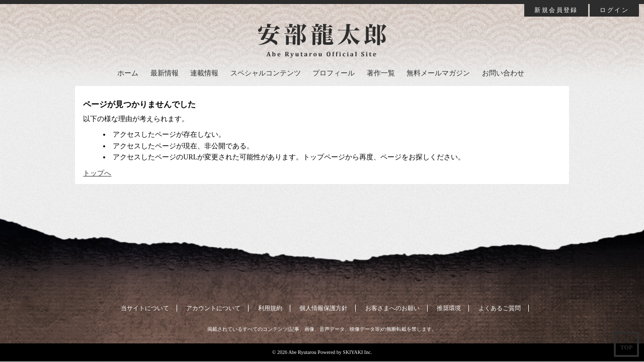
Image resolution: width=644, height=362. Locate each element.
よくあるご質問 (500, 308)
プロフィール (334, 73)
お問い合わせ (503, 73)
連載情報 (204, 73)
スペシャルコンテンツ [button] (266, 73)
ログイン (614, 10)
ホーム (128, 73)
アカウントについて (213, 308)
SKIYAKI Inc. (357, 352)
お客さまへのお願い (392, 308)
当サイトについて (145, 308)
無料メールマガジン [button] (438, 73)
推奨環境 (449, 308)
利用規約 (270, 308)
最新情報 (165, 73)
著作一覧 (381, 73)
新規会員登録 (556, 10)
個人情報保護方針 (324, 308)
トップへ (97, 173)
